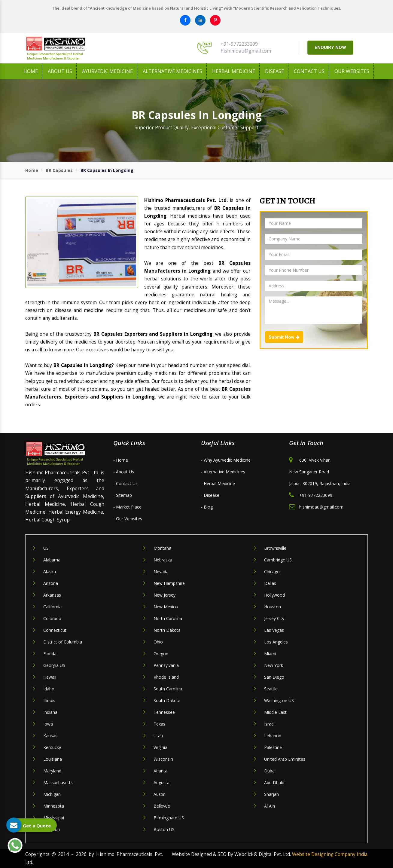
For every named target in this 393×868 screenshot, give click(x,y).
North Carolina (168, 618)
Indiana (50, 712)
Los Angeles (276, 642)
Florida (50, 654)
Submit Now (284, 337)
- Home (121, 460)
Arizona (51, 583)
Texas (159, 724)
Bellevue (162, 806)
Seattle (271, 689)
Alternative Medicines (172, 71)
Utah (158, 736)
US (46, 548)
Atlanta (160, 771)
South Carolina (168, 689)
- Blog (207, 507)
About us (60, 71)
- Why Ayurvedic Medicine (226, 460)
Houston (273, 607)
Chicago (272, 572)
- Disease (210, 495)
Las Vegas (274, 630)
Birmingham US (169, 818)
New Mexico (166, 607)
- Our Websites (128, 519)
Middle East (275, 712)
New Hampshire (169, 583)
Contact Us (309, 71)
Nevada (161, 572)
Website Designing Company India (330, 854)
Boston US (164, 829)
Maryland (52, 771)
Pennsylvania (166, 665)
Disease (274, 71)
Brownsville (275, 548)
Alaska (50, 572)
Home (31, 71)
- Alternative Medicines (223, 472)
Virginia (160, 747)
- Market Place (127, 507)
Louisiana (53, 759)
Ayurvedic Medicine (107, 71)
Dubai (270, 771)
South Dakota (167, 700)
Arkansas (52, 595)
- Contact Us (125, 483)
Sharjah (271, 794)
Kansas (50, 736)
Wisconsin (163, 759)
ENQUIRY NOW (330, 47)
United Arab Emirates (285, 759)
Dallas (270, 583)
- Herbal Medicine (218, 483)
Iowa (48, 724)
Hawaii (50, 677)
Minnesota (54, 806)
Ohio (158, 642)
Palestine (273, 747)
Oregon (161, 654)
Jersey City (274, 618)
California (52, 607)
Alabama (52, 560)
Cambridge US (278, 560)
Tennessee (164, 712)
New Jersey (165, 595)
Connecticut (55, 630)
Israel (269, 724)
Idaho (49, 689)
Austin (160, 794)
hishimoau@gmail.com (246, 51)
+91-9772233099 (239, 44)
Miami (270, 654)
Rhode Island (166, 677)
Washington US (279, 700)
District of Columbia (63, 642)
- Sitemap (123, 495)
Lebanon (273, 736)
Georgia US (54, 665)
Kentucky (52, 747)
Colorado (52, 618)
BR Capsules (59, 170)
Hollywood (274, 595)
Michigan (52, 794)
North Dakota (167, 630)
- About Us (124, 472)
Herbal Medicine (234, 71)
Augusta (161, 782)
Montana (162, 548)
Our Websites (352, 71)
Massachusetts (58, 782)
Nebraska (163, 560)
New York (274, 665)
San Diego (274, 677)
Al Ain (270, 806)
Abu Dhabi (274, 782)
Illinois (49, 700)
